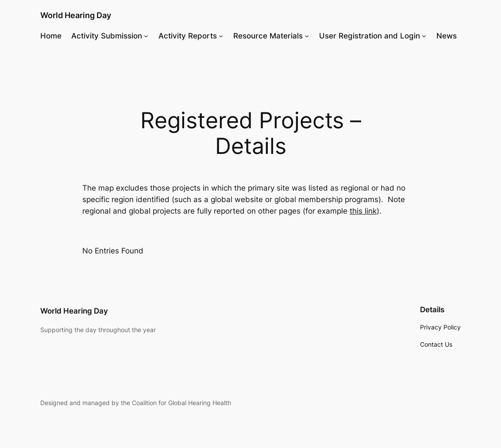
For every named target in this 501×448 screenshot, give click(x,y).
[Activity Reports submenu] (221, 36)
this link (363, 211)
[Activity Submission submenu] (146, 36)
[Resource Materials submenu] (307, 36)
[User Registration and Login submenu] (424, 36)
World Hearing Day (76, 15)
